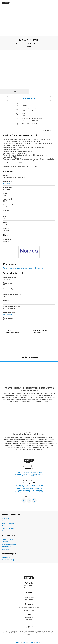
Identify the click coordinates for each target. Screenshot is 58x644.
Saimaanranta (38, 489)
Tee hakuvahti (6, 557)
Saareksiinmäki (20, 487)
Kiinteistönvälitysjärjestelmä (10, 544)
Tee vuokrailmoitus (7, 521)
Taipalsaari (26, 473)
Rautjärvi (31, 471)
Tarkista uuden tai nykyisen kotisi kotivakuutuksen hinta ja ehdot (24, 268)
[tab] (15, 91)
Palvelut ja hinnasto (7, 539)
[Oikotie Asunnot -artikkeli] (29, 383)
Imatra (18, 471)
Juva (27, 476)
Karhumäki (32, 492)
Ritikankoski (39, 490)
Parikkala (33, 473)
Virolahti (31, 476)
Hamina (22, 476)
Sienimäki (26, 489)
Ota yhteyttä (5, 549)
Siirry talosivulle (8, 314)
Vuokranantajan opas (8, 526)
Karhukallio (26, 490)
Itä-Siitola (25, 492)
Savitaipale (18, 474)
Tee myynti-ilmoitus (7, 518)
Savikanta (35, 487)
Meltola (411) (40, 492)
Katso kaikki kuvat (29, 98)
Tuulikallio (20, 490)
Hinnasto (4, 531)
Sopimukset (5, 542)
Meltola (41, 485)
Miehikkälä (29, 474)
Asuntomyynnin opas (8, 523)
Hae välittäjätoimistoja (8, 560)
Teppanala (19, 489)
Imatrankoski (19, 485)
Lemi (23, 474)
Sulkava (37, 476)
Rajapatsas (27, 485)
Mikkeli (35, 474)
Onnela (41, 487)
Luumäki (39, 473)
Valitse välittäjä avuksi (8, 528)
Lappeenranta (38, 471)
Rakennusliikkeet (6, 547)
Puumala (20, 473)
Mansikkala (35, 485)
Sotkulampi (18, 492)
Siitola (32, 490)
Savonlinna (41, 474)
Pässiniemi (28, 487)
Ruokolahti (24, 471)
